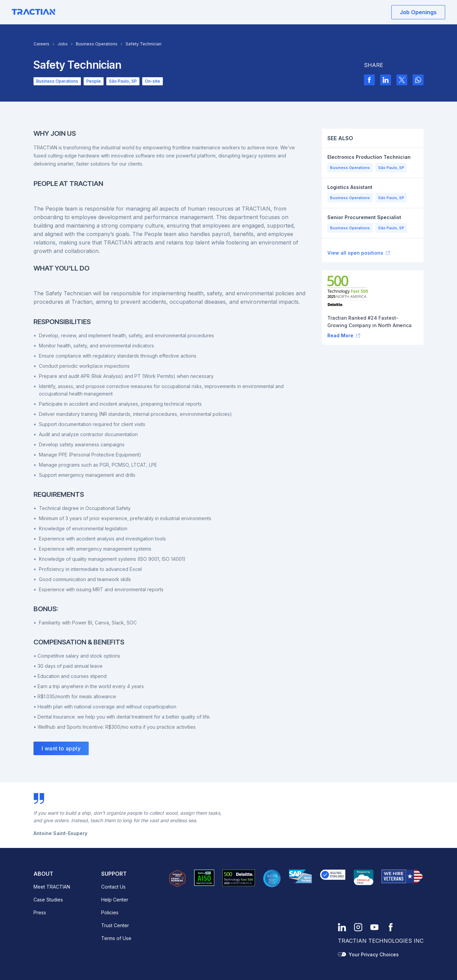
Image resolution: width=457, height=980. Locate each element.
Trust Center (115, 925)
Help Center (115, 900)
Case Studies (48, 900)
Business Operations (97, 44)
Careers (41, 44)
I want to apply (61, 748)
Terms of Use (116, 938)
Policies (110, 912)
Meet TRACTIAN (52, 887)
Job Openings (418, 12)
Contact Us (113, 887)
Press (40, 912)
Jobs (63, 44)
